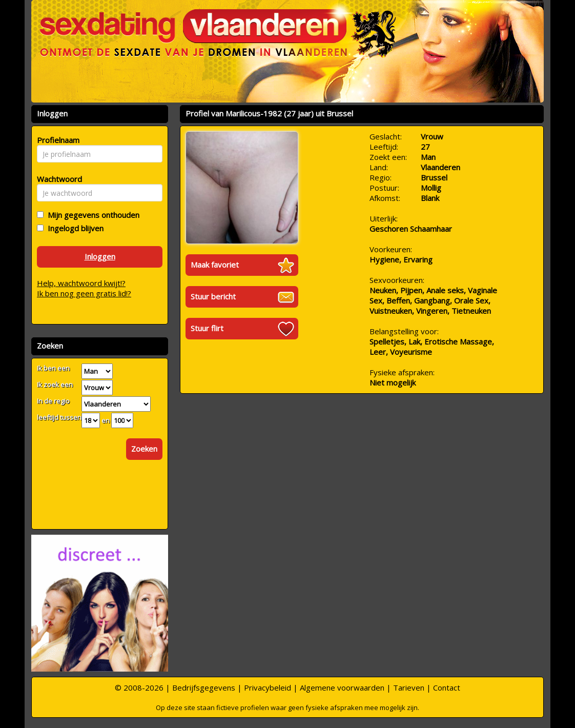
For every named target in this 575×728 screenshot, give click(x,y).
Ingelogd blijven (74, 228)
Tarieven (409, 687)
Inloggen (100, 256)
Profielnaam (57, 140)
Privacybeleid (268, 687)
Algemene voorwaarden (342, 687)
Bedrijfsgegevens (204, 687)
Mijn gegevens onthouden (91, 215)
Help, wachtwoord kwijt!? (81, 283)
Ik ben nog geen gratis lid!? (84, 293)
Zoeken (144, 449)
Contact (447, 687)
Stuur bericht (213, 296)
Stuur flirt (207, 328)
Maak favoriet (215, 265)
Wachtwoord (57, 179)
